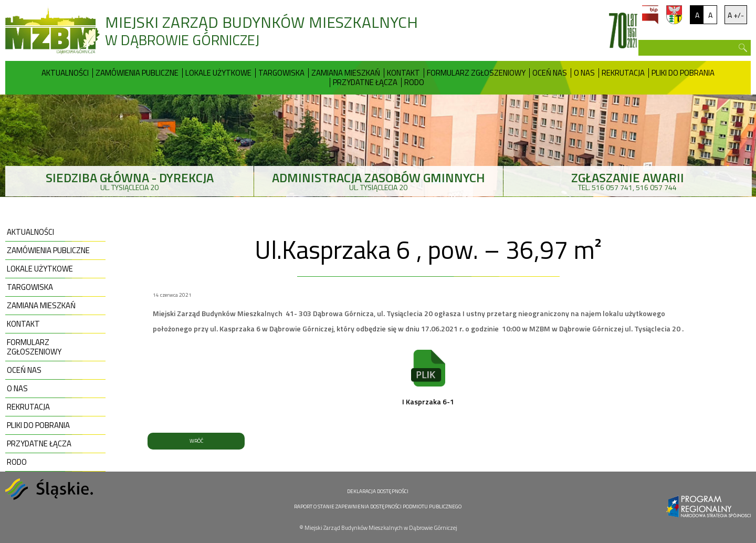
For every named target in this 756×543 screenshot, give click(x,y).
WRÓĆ (196, 441)
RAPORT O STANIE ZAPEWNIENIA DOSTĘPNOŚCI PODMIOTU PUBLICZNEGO (378, 507)
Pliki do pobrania (683, 73)
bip (650, 15)
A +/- (736, 15)
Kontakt (403, 73)
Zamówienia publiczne (137, 73)
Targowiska (281, 73)
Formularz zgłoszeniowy (476, 73)
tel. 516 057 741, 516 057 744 (628, 180)
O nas (584, 73)
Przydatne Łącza (365, 82)
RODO (414, 82)
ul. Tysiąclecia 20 (129, 180)
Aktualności (65, 73)
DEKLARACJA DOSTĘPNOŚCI (378, 491)
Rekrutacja (623, 73)
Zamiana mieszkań (346, 73)
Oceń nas (550, 73)
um (674, 15)
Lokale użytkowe (218, 73)
